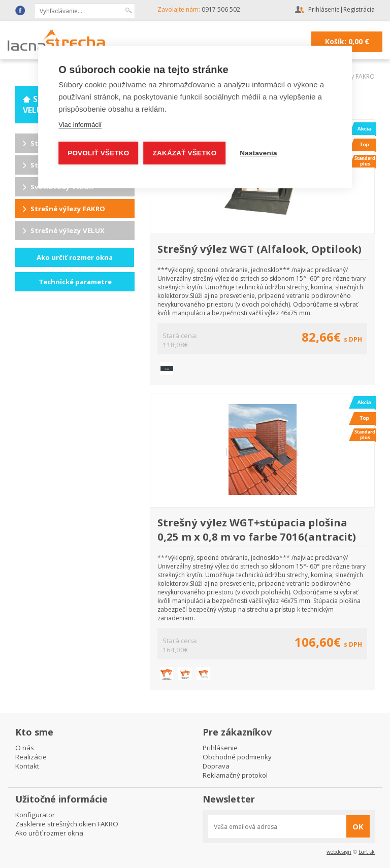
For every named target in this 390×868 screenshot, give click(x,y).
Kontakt (27, 766)
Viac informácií (80, 125)
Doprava (216, 766)
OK (358, 826)
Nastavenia (258, 153)
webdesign (339, 852)
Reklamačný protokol (235, 775)
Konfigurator (35, 815)
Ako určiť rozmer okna (75, 257)
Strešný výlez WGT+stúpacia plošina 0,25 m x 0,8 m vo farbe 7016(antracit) (257, 529)
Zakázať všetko (185, 153)
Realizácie (31, 757)
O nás (25, 748)
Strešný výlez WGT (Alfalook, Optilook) (259, 249)
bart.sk (367, 852)
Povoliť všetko (98, 153)
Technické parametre (75, 282)
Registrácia (359, 9)
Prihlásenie (324, 9)
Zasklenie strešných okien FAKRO (67, 824)
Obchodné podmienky (237, 757)
